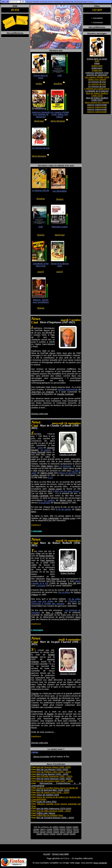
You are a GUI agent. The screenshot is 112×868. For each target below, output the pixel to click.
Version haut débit (60, 854)
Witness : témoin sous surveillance (41, 301)
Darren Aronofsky (41, 757)
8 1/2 (50, 478)
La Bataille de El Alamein (97, 91)
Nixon (78, 617)
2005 (75, 827)
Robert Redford (68, 573)
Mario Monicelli (38, 452)
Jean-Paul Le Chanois (42, 392)
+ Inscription (97, 18)
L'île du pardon (64, 509)
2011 (69, 829)
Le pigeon (46, 450)
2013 (36, 832)
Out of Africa (64, 592)
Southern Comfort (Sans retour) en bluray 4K (57, 788)
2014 (43, 832)
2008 (49, 829)
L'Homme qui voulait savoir (97, 89)
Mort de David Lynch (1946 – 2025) (53, 792)
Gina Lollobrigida (51, 518)
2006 (36, 829)
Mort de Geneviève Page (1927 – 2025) (55, 781)
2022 (53, 834)
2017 (63, 832)
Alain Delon (47, 466)
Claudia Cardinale (65, 394)
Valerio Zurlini (47, 473)
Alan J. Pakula (54, 613)
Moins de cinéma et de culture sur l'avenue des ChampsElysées (56, 798)
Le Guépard (65, 466)
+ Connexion (97, 22)
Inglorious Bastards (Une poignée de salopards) (97, 74)
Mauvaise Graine (60, 227)
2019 (76, 832)
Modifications (80, 2)
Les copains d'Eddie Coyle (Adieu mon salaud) (97, 78)
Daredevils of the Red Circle (41, 265)
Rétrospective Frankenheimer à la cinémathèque (56, 784)
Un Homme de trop (97, 82)
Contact (90, 2)
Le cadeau (50, 500)
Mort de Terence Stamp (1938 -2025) (54, 767)
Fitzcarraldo (45, 503)
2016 (56, 832)
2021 (46, 834)
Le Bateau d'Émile (41, 190)
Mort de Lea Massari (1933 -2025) (52, 770)
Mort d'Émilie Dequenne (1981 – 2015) (54, 776)
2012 (76, 829)
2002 (55, 827)
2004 (69, 827)
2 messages (37, 630)
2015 (49, 832)
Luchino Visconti (39, 475)
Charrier (35, 694)
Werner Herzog (61, 503)
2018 (69, 832)
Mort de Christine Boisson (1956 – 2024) (55, 818)
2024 (66, 834)
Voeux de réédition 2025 (48, 795)
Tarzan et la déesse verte (60, 265)
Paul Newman (47, 560)
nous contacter (100, 863)
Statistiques (68, 2)
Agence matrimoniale (97, 105)
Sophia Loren (69, 518)
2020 (39, 834)
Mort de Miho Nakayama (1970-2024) (54, 809)
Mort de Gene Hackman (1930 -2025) (54, 779)
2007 (43, 829)
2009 (56, 829)
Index (36, 2)
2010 (63, 829)
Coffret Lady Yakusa (46, 813)
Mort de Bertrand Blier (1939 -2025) (53, 790)
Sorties (44, 2)
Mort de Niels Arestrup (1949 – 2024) (54, 811)
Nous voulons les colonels (97, 102)
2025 (73, 834)
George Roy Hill (68, 583)
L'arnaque (41, 586)
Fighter (35, 752)
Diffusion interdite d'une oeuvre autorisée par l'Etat (56, 805)
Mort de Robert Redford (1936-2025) (97, 94)
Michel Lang (66, 500)
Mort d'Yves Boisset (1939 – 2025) (52, 774)
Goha (40, 448)
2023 (59, 834)
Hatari (97, 63)
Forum (51, 2)
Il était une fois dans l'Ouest (66, 491)
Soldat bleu (97, 70)
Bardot (50, 714)
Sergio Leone (55, 489)
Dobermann (97, 66)
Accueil (29, 2)
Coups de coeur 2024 (46, 802)
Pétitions (58, 2)
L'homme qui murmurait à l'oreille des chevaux (56, 602)
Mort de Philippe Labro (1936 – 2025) (54, 772)
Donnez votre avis (40, 414)
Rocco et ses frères (68, 473)
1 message (37, 531)
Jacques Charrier (68, 674)
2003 (62, 827)
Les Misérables (60, 191)
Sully (97, 61)
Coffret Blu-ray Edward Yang (50, 815)
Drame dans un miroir (97, 59)
